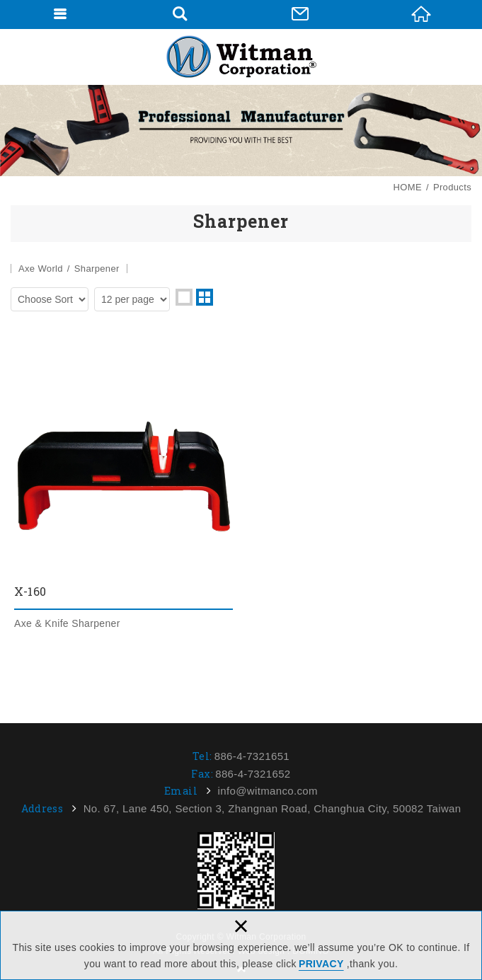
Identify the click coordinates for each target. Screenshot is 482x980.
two (205, 297)
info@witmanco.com (268, 791)
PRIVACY (321, 964)
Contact (300, 14)
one (184, 297)
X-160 (124, 490)
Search (180, 14)
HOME (421, 14)
